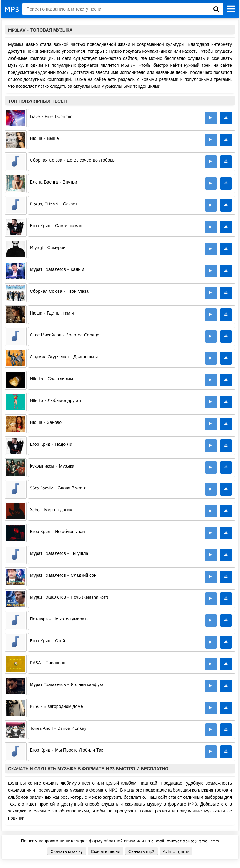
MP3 (12, 9)
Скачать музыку (67, 851)
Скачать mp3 (142, 851)
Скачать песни (106, 851)
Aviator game (176, 851)
